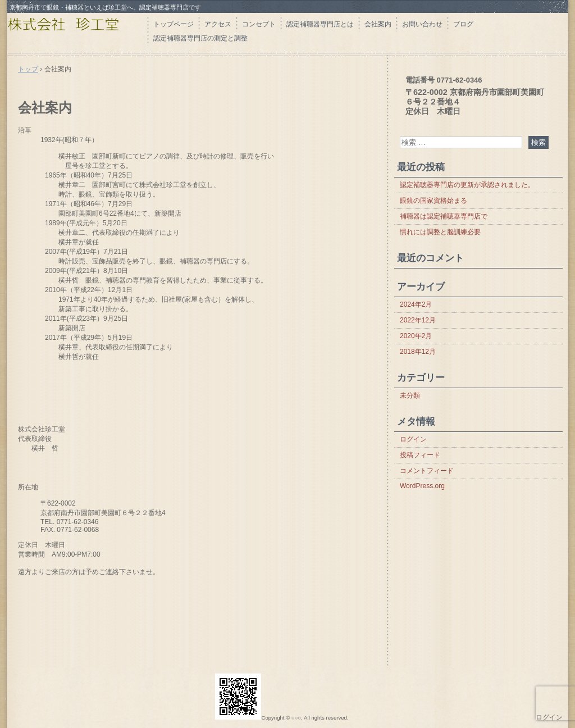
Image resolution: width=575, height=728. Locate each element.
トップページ (174, 24)
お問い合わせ (422, 24)
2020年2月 (416, 336)
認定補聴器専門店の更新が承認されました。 (467, 185)
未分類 (410, 395)
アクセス (218, 24)
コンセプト (259, 24)
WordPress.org (422, 486)
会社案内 (378, 24)
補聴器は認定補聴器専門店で (444, 216)
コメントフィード (427, 471)
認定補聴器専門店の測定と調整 (200, 38)
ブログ (463, 24)
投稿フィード (420, 455)
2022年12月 (418, 320)
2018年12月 (418, 352)
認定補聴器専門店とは (320, 24)
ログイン (413, 439)
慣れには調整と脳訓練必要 (440, 232)
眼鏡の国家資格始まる (433, 201)
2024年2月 (416, 304)
